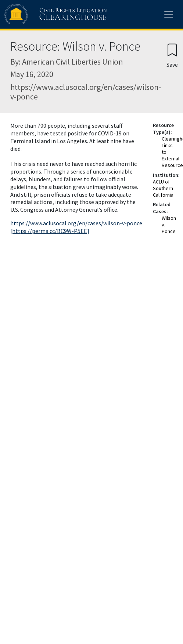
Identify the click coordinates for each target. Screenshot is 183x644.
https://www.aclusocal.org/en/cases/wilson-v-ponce (76, 223)
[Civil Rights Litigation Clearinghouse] (41, 14)
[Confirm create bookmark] (172, 55)
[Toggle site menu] (169, 14)
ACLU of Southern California (163, 188)
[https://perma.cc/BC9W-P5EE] (50, 231)
